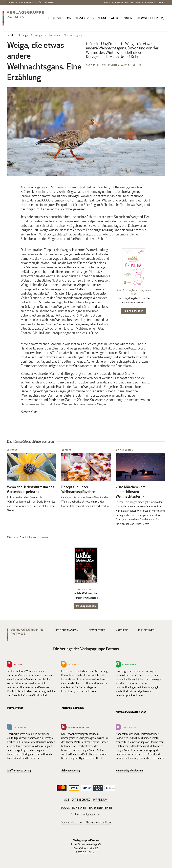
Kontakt (109, 3)
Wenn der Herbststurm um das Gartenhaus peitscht (31, 489)
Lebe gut (56, 18)
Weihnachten (111, 65)
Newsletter (147, 18)
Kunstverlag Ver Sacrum (129, 771)
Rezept (67, 450)
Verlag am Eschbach (72, 708)
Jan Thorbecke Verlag (19, 771)
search (163, 18)
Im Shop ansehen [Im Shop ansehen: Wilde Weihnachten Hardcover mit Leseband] (86, 606)
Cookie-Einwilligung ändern (86, 814)
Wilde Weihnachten (86, 593)
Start (10, 35)
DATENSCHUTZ (81, 800)
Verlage (100, 18)
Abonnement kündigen (98, 823)
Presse (119, 3)
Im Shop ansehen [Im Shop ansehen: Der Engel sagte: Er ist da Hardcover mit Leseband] (134, 311)
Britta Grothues (124, 290)
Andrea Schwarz (86, 589)
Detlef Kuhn (138, 290)
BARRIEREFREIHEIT (101, 808)
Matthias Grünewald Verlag (131, 712)
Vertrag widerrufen (72, 823)
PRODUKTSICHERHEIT (73, 808)
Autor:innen (122, 18)
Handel (129, 3)
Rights (139, 3)
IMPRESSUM (101, 800)
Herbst (13, 450)
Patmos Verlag (15, 708)
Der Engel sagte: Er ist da (134, 298)
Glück (138, 65)
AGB (67, 800)
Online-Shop (78, 18)
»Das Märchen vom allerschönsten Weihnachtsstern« (131, 492)
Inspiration (94, 65)
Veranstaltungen (155, 3)
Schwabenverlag (71, 771)
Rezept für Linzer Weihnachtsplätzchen (78, 489)
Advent (127, 65)
